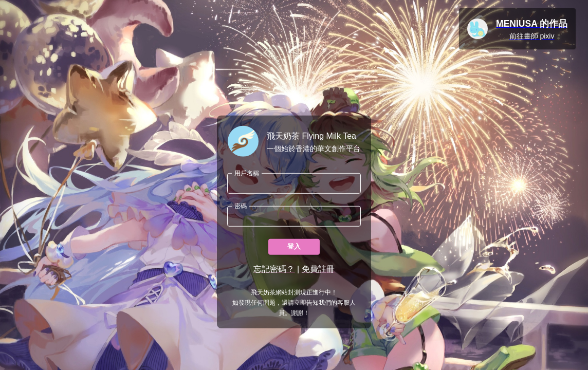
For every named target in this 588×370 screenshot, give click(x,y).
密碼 (241, 206)
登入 (294, 247)
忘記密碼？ (274, 269)
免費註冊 (318, 269)
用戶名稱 (247, 173)
